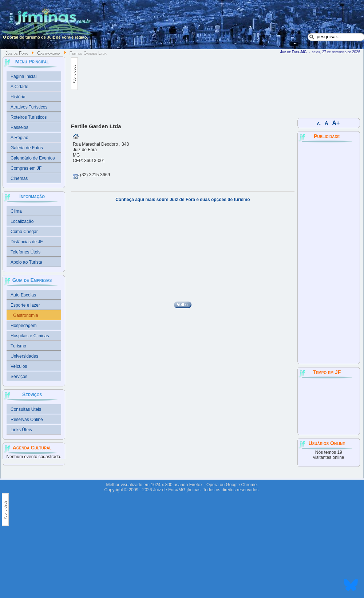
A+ (336, 123)
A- (319, 123)
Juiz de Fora (17, 53)
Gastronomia (49, 53)
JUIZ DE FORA (329, 406)
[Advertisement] (113, 84)
